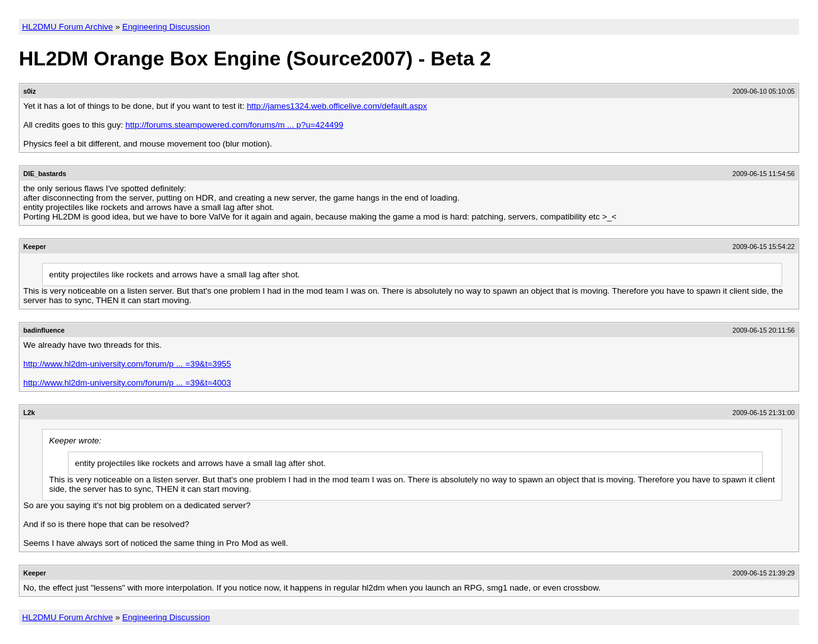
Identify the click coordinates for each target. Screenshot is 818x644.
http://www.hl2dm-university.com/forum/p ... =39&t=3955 (127, 364)
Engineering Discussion (166, 27)
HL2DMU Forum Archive (67, 27)
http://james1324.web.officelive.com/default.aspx (337, 106)
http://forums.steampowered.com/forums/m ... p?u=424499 (234, 125)
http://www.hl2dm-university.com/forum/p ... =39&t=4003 (127, 383)
